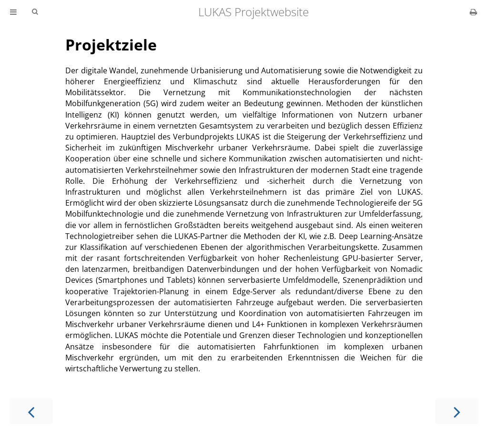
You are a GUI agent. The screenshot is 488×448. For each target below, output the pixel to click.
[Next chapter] (457, 411)
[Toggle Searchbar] (35, 12)
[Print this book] (473, 12)
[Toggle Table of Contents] (13, 12)
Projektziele (111, 45)
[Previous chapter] (31, 411)
